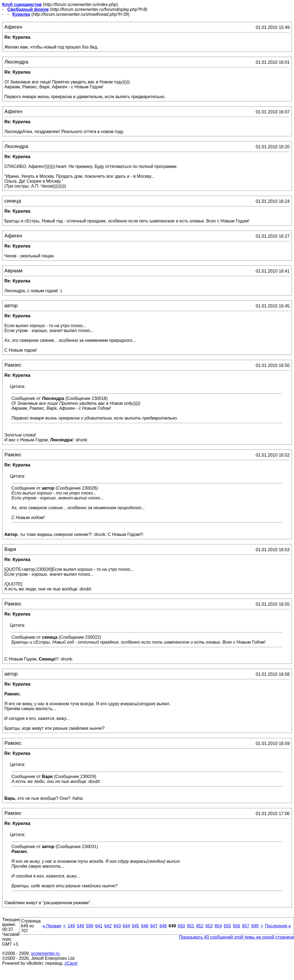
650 (182, 926)
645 (136, 926)
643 (117, 926)
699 (255, 926)
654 (218, 926)
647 (154, 926)
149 (71, 926)
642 (108, 926)
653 (209, 926)
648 (163, 926)
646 (145, 926)
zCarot (71, 963)
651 (191, 926)
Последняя (278, 926)
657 (246, 926)
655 (227, 926)
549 (81, 926)
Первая (52, 926)
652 (200, 926)
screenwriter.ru (45, 953)
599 (90, 926)
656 (237, 926)
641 (99, 926)
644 (126, 926)
